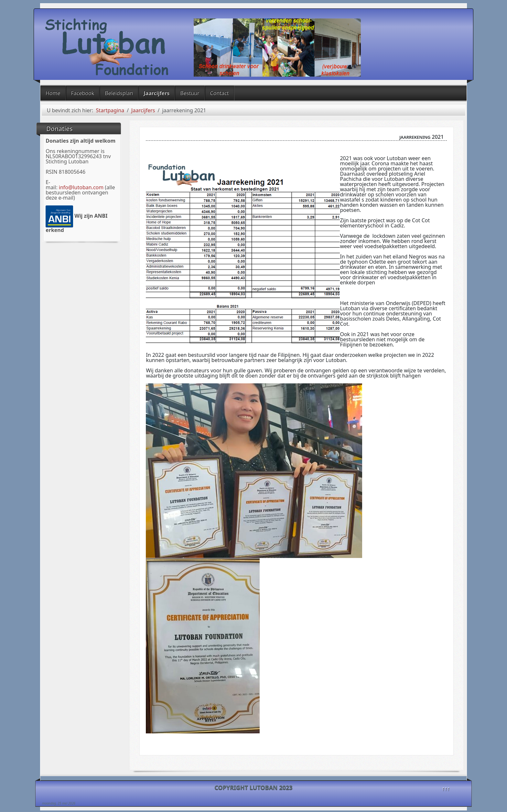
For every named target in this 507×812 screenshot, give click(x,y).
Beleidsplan (119, 93)
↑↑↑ (446, 788)
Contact (220, 93)
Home (53, 93)
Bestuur (190, 93)
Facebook (83, 93)
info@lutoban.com (81, 187)
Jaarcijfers (156, 93)
